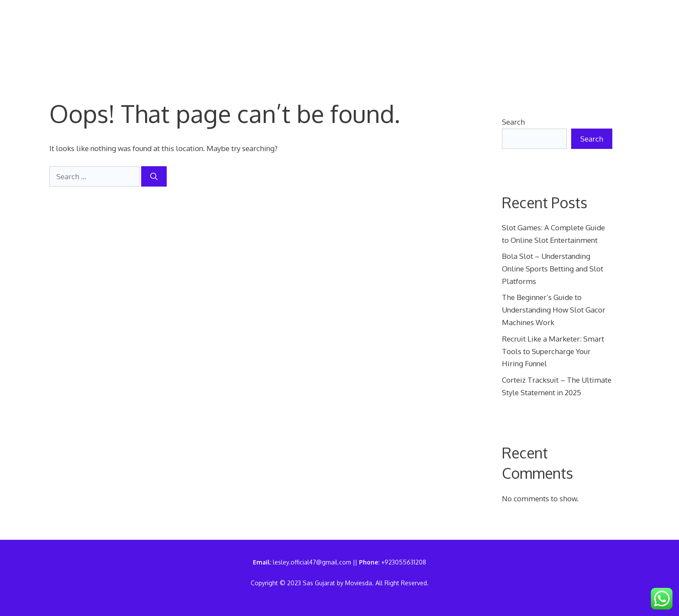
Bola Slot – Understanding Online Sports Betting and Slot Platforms (553, 269)
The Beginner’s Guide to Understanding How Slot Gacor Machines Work (554, 310)
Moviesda (359, 583)
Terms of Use (455, 28)
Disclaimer (533, 28)
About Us (224, 28)
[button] (159, 54)
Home (169, 28)
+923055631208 (404, 562)
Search (513, 122)
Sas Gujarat (83, 40)
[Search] (154, 177)
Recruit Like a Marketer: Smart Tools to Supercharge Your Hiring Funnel (553, 351)
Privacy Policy (370, 28)
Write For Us (185, 41)
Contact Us (291, 28)
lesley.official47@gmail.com (312, 562)
